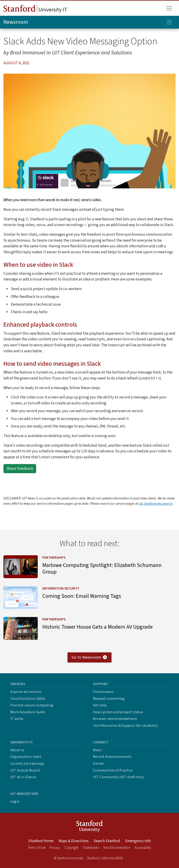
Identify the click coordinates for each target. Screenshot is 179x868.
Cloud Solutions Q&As (28, 699)
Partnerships (54, 558)
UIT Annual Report (25, 770)
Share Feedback (20, 469)
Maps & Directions (74, 841)
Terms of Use (37, 848)
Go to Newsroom (90, 657)
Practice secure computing (32, 705)
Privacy (55, 848)
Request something (109, 699)
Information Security (61, 589)
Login (15, 801)
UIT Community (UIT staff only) (118, 777)
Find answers (103, 692)
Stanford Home (41, 841)
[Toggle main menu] (169, 8)
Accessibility (143, 848)
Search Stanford (107, 841)
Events (98, 764)
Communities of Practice (113, 770)
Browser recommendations (115, 719)
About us (17, 750)
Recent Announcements (112, 757)
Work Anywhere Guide (28, 712)
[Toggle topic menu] (169, 22)
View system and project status (118, 712)
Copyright (71, 848)
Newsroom (16, 22)
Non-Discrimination (117, 848)
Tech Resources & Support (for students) (125, 726)
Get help (100, 705)
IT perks (17, 719)
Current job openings (27, 764)
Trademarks (91, 848)
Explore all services (26, 692)
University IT (35, 9)
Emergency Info (138, 841)
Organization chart (26, 757)
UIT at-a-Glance (23, 777)
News (97, 750)
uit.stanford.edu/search (156, 504)
